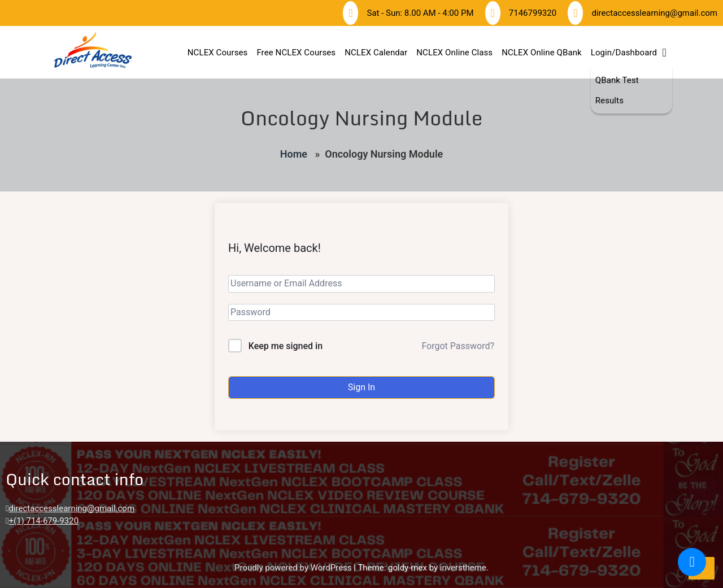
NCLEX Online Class (454, 53)
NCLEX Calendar (376, 53)
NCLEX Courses (218, 53)
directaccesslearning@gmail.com (71, 508)
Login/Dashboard (624, 53)
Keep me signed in (286, 346)
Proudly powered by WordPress (294, 568)
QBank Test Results (617, 90)
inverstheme (463, 568)
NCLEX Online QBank (542, 53)
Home (294, 154)
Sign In (361, 387)
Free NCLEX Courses (296, 53)
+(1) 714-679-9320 (43, 521)
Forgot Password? (458, 346)
